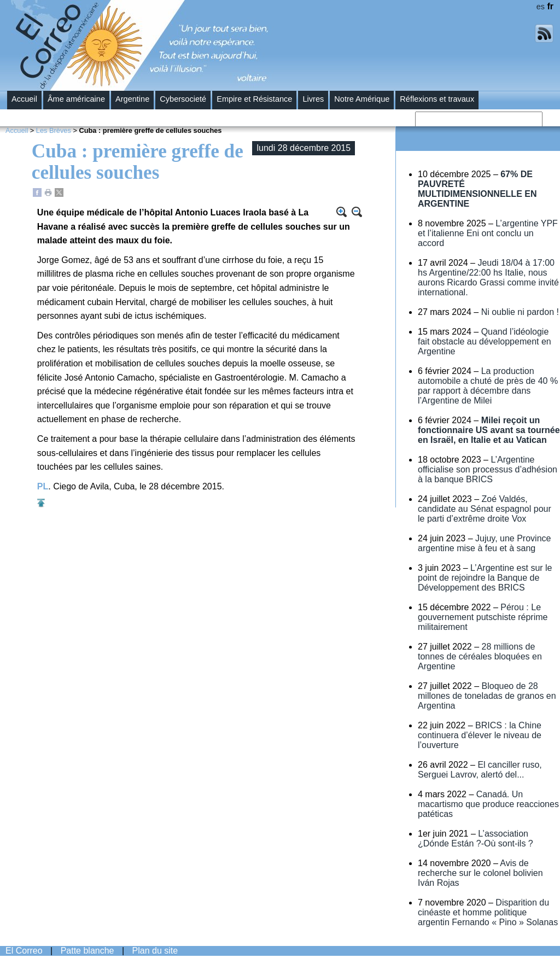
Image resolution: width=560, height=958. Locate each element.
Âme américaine (76, 99)
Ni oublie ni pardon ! (520, 312)
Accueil (24, 99)
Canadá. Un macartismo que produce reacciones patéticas (488, 804)
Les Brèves (54, 130)
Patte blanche (87, 951)
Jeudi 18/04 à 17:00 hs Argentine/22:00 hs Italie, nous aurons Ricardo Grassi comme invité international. (488, 278)
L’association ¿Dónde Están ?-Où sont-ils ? (476, 839)
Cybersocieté (183, 99)
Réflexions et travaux (437, 99)
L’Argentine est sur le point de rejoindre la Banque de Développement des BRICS (485, 578)
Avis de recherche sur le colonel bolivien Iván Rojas (480, 873)
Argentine (132, 99)
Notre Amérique (362, 99)
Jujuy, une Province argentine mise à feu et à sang (484, 543)
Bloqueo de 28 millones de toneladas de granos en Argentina (487, 696)
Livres (313, 99)
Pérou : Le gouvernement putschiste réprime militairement (483, 617)
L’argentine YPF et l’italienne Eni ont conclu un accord (488, 233)
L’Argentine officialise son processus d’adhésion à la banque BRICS (488, 469)
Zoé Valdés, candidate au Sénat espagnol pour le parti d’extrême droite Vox (485, 509)
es (541, 7)
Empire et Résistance (254, 99)
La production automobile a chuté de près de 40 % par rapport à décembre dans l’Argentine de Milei (488, 386)
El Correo (24, 951)
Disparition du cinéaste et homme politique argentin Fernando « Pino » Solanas (488, 912)
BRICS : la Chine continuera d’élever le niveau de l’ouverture (480, 735)
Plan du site (155, 951)
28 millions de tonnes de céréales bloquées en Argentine (480, 656)
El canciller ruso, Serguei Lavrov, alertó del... (480, 770)
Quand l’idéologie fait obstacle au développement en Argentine (485, 341)
